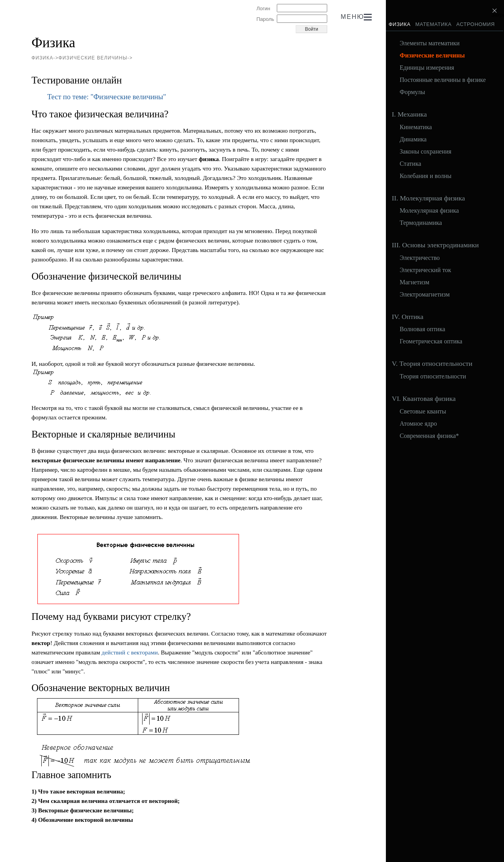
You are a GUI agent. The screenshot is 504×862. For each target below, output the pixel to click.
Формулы (412, 92)
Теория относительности (433, 376)
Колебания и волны (426, 176)
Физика (400, 24)
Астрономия (476, 24)
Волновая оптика (422, 329)
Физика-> (45, 58)
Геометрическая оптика (431, 341)
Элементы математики (430, 43)
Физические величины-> (96, 58)
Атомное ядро (418, 424)
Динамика (413, 139)
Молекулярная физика (429, 211)
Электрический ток (425, 270)
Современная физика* (429, 436)
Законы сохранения (425, 152)
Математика (434, 24)
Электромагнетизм (425, 295)
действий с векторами (130, 652)
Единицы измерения (427, 68)
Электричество (420, 258)
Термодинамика (421, 223)
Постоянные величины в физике (443, 80)
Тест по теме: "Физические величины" (107, 97)
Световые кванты (423, 412)
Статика (410, 164)
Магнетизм (414, 282)
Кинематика (416, 127)
